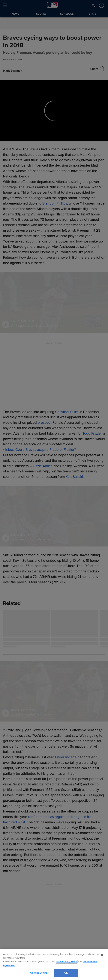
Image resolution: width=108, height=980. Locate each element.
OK (66, 973)
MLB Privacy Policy (67, 962)
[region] (54, 964)
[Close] (102, 955)
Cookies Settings (39, 973)
